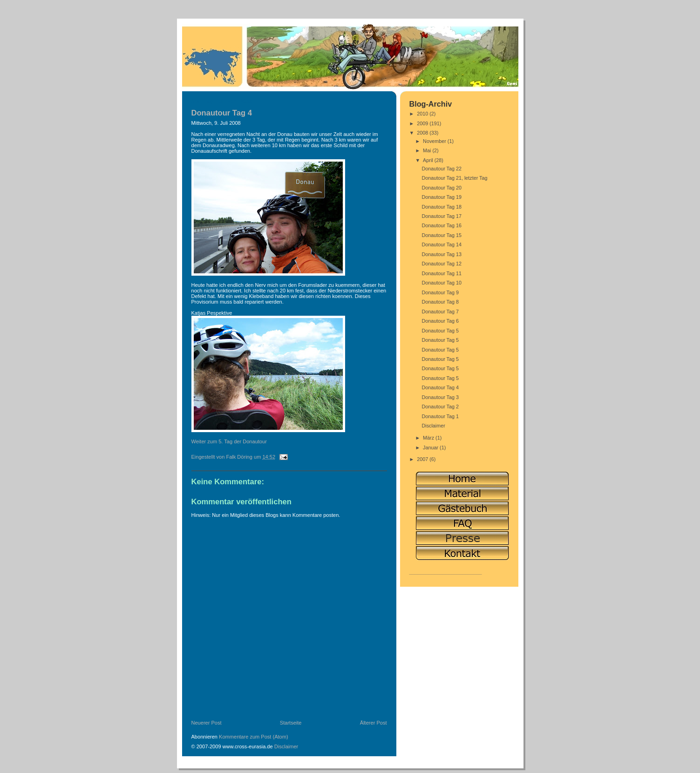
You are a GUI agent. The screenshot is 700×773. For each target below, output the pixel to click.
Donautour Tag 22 (442, 169)
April (429, 160)
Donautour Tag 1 (440, 416)
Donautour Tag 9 (440, 292)
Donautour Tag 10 (442, 283)
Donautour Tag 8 (440, 302)
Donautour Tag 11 (442, 273)
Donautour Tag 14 (442, 244)
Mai (428, 150)
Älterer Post (374, 723)
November (435, 141)
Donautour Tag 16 (442, 225)
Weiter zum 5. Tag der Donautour (229, 441)
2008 (423, 133)
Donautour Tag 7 (440, 312)
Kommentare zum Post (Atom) (254, 737)
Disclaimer (286, 746)
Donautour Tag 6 (440, 321)
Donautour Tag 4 (440, 387)
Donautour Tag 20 (442, 188)
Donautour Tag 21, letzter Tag (454, 178)
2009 (423, 123)
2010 (423, 114)
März (429, 438)
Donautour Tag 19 (442, 197)
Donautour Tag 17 (442, 216)
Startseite (291, 723)
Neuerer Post (207, 723)
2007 (423, 459)
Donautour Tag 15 (442, 235)
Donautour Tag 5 (440, 331)
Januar (431, 448)
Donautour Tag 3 (440, 397)
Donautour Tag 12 (442, 264)
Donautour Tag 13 (442, 254)
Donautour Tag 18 (442, 207)
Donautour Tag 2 (440, 407)
